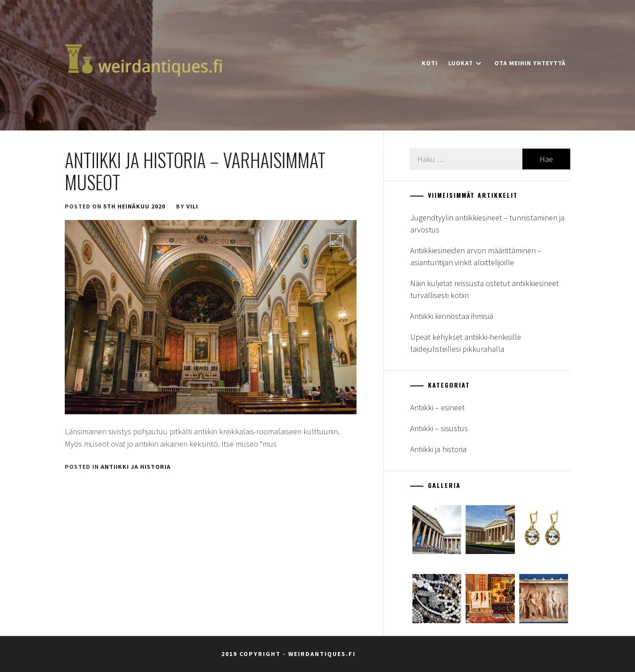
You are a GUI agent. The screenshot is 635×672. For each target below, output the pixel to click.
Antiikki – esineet (437, 407)
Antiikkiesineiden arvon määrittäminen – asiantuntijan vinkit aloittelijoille (476, 256)
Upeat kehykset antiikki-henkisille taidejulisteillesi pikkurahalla (466, 343)
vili (192, 206)
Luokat (465, 63)
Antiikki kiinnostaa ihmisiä (452, 316)
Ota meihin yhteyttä (530, 63)
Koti (430, 63)
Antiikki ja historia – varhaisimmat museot (195, 171)
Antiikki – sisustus (439, 428)
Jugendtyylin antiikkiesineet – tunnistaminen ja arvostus (487, 224)
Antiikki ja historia (136, 467)
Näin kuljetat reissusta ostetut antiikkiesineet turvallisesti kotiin (484, 289)
